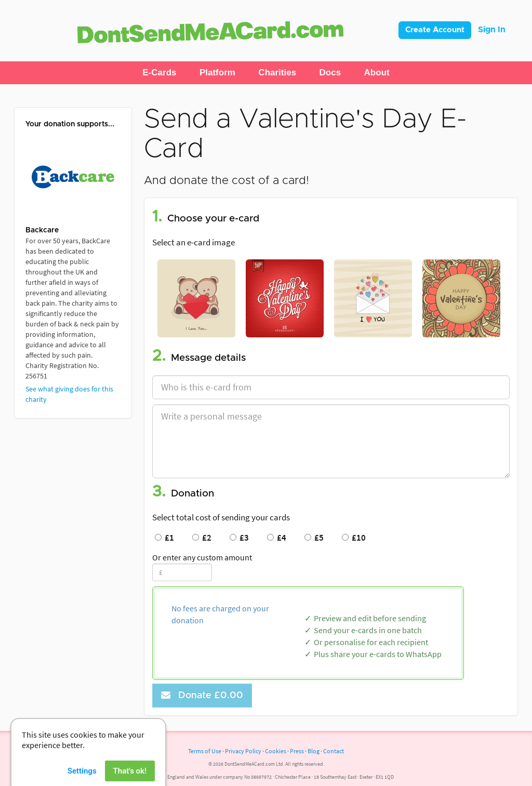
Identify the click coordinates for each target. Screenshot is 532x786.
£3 (239, 538)
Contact (334, 751)
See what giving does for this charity (69, 394)
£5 (314, 538)
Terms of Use (205, 751)
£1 (164, 538)
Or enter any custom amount (202, 557)
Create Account (435, 30)
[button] (159, 73)
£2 (202, 538)
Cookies (276, 751)
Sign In (492, 30)
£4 (277, 538)
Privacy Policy (243, 751)
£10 (354, 538)
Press (297, 751)
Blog (314, 751)
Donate (202, 695)
